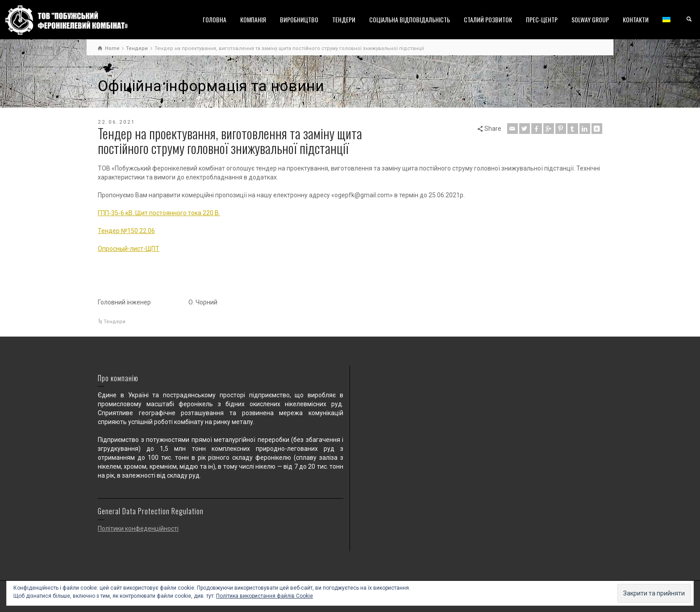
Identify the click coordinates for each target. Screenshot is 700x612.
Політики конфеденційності (138, 529)
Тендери (115, 322)
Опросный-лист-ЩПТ (129, 249)
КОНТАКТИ (636, 19)
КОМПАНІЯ (253, 19)
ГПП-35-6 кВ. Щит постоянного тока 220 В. (159, 213)
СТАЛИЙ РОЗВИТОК (488, 19)
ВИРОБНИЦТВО (299, 19)
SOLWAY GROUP (590, 19)
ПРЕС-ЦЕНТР (542, 19)
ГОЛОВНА (215, 19)
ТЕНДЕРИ (344, 19)
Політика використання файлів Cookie (265, 596)
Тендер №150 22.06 (126, 231)
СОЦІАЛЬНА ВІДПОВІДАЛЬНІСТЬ (410, 19)
